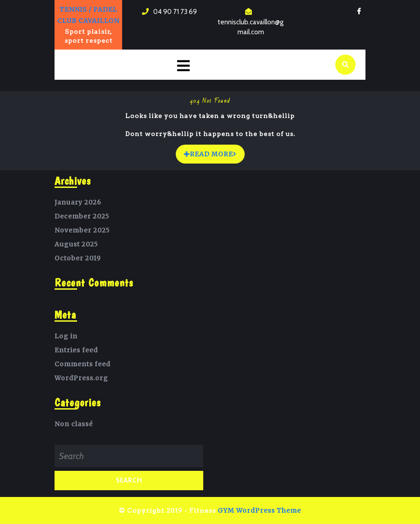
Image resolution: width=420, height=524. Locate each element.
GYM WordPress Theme (259, 510)
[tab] (183, 66)
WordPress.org (81, 378)
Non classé (74, 424)
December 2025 (82, 216)
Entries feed (76, 350)
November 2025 (82, 230)
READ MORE (214, 152)
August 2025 (76, 244)
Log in (66, 336)
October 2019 (78, 258)
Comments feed (82, 364)
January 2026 (78, 202)
